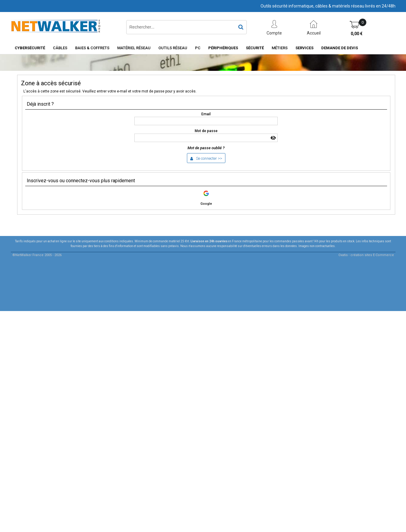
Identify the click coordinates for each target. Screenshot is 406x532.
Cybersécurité (30, 48)
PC (198, 48)
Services (304, 48)
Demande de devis (340, 48)
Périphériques (223, 48)
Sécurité (255, 48)
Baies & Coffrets (92, 48)
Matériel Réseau (134, 48)
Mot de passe (206, 131)
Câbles (60, 48)
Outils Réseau (173, 48)
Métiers (280, 48)
